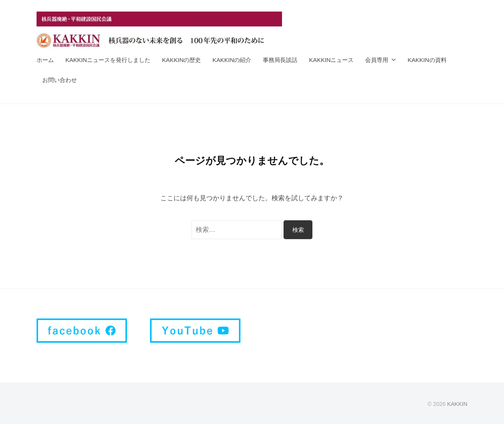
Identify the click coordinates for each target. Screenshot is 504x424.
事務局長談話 (280, 60)
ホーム (45, 60)
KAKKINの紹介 (232, 60)
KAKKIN (457, 404)
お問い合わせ (60, 80)
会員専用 (377, 60)
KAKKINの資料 (427, 60)
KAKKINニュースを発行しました (108, 60)
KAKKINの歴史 (181, 60)
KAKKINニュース (331, 60)
